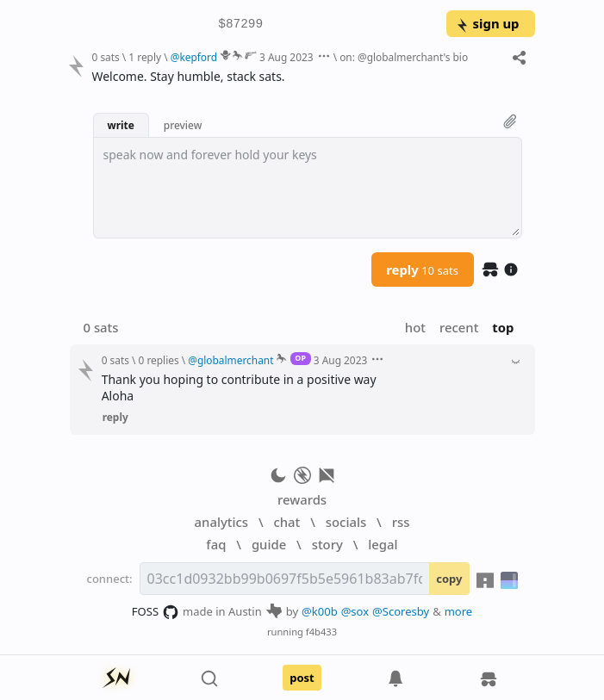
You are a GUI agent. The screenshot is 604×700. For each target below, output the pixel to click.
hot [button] (415, 327)
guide (269, 544)
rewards (302, 499)
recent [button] (459, 327)
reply (422, 269)
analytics (221, 522)
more (459, 611)
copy (449, 579)
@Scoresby (401, 611)
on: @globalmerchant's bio (404, 57)
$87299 (240, 25)
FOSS (156, 612)
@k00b (320, 611)
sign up (487, 23)
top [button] (503, 327)
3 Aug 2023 (286, 57)
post (302, 678)
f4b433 (321, 632)
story (327, 544)
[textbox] (308, 188)
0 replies (159, 360)
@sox (355, 611)
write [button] (121, 125)
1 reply (145, 57)
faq (216, 544)
